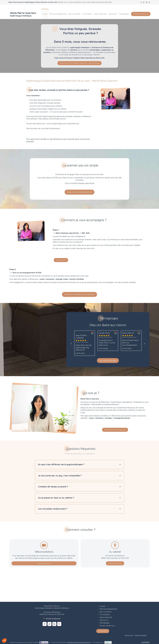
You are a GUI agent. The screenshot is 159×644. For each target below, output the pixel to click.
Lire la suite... (80, 353)
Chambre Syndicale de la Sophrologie (79, 642)
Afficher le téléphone (53, 618)
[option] (108, 341)
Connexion (145, 642)
